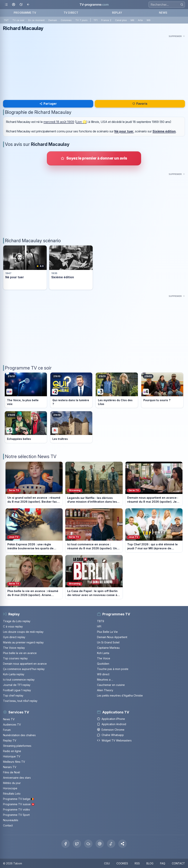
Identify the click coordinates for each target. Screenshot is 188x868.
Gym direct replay (14, 637)
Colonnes (66, 20)
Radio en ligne (12, 751)
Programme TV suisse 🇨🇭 (19, 804)
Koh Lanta (103, 653)
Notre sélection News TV (31, 456)
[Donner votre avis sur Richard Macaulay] (94, 158)
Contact (8, 825)
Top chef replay (13, 695)
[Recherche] (167, 5)
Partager (48, 104)
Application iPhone (111, 719)
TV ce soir (18, 20)
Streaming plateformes (17, 746)
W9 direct (103, 674)
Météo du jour (12, 783)
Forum (7, 730)
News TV (9, 719)
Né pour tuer (124, 131)
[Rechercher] (182, 4)
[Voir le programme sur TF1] (26, 390)
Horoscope (10, 788)
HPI (99, 626)
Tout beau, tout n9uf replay (20, 701)
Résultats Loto (12, 794)
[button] (122, 844)
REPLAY (117, 13)
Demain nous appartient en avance (25, 664)
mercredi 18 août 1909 (59, 122)
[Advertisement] (94, 65)
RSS (137, 863)
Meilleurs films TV (14, 762)
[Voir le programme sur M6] (71, 427)
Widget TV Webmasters (114, 740)
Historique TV (12, 756)
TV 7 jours (81, 20)
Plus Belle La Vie (107, 632)
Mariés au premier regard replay (23, 642)
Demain (53, 20)
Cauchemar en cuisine (111, 685)
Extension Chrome (111, 730)
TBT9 (101, 621)
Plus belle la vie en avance (20, 653)
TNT (6, 20)
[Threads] (100, 844)
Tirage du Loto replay (17, 621)
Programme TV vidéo (17, 809)
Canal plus (121, 20)
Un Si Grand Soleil (108, 642)
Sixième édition (164, 131)
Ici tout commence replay (19, 680)
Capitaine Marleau (108, 648)
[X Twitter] (77, 844)
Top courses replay (15, 658)
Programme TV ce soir (28, 368)
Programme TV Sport (16, 815)
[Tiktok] (111, 844)
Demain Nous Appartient (112, 637)
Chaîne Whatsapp (110, 735)
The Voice (104, 658)
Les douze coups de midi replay (23, 632)
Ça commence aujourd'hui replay (24, 669)
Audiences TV (12, 725)
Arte (140, 20)
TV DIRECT (71, 13)
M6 (132, 20)
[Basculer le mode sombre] (21, 5)
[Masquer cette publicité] (177, 36)
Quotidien (103, 664)
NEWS (163, 13)
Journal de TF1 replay (17, 685)
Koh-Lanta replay (14, 674)
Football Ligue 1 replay (17, 690)
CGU (107, 863)
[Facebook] (66, 844)
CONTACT (178, 863)
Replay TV (10, 740)
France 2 (106, 20)
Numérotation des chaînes (19, 735)
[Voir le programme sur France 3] (117, 390)
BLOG (150, 863)
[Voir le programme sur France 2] (71, 390)
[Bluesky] (88, 844)
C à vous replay (13, 626)
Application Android (112, 724)
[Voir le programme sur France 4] (162, 390)
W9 (149, 20)
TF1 (95, 20)
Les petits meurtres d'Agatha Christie (120, 695)
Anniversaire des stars (17, 778)
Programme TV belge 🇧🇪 (19, 799)
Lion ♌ (81, 122)
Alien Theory (105, 690)
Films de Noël (11, 772)
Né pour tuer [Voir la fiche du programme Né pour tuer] (15, 277)
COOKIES (122, 863)
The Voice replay (14, 648)
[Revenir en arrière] (28, 5)
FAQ (163, 863)
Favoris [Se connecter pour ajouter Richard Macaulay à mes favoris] (140, 104)
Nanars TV (10, 767)
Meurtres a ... (105, 680)
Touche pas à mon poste (113, 669)
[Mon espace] (14, 5)
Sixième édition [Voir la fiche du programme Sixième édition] (63, 277)
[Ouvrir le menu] (6, 5)
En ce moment (36, 20)
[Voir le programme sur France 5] (26, 427)
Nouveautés (11, 820)
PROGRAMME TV (25, 13)
